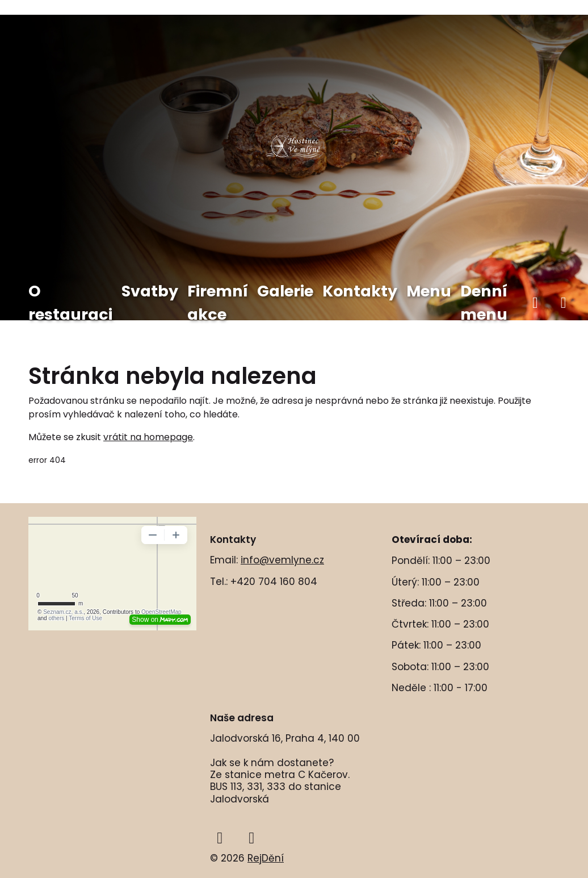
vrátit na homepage (148, 437)
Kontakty (360, 291)
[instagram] (564, 303)
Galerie (285, 291)
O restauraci (70, 303)
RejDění (266, 858)
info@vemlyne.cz (282, 560)
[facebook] (535, 303)
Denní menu (484, 303)
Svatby (150, 291)
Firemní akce (218, 303)
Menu (429, 291)
